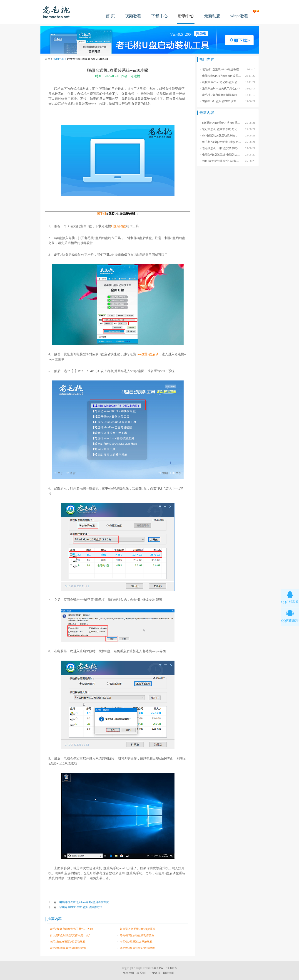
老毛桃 (56, 12)
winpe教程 (239, 16)
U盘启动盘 (119, 226)
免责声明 (128, 973)
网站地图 (169, 973)
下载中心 (159, 16)
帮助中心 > (60, 59)
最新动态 (212, 16)
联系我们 (142, 973)
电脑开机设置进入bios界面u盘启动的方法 (84, 902)
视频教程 (133, 16)
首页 (48, 59)
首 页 (110, 16)
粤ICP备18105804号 (165, 968)
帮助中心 (186, 16)
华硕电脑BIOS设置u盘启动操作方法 (81, 907)
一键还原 (155, 973)
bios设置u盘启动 (147, 354)
